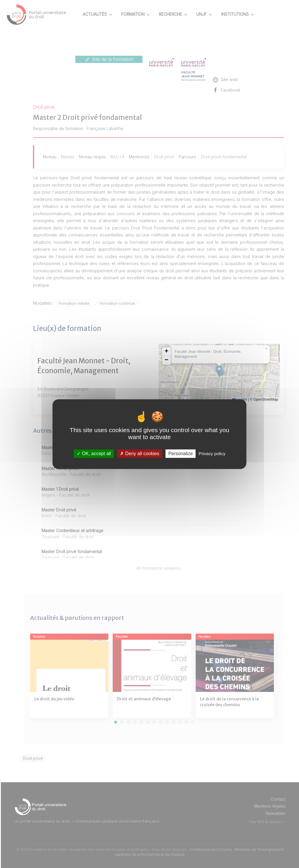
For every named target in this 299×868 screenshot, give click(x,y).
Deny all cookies (140, 454)
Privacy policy (212, 454)
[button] (186, 352)
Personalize (180, 454)
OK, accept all (94, 454)
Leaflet (259, 399)
